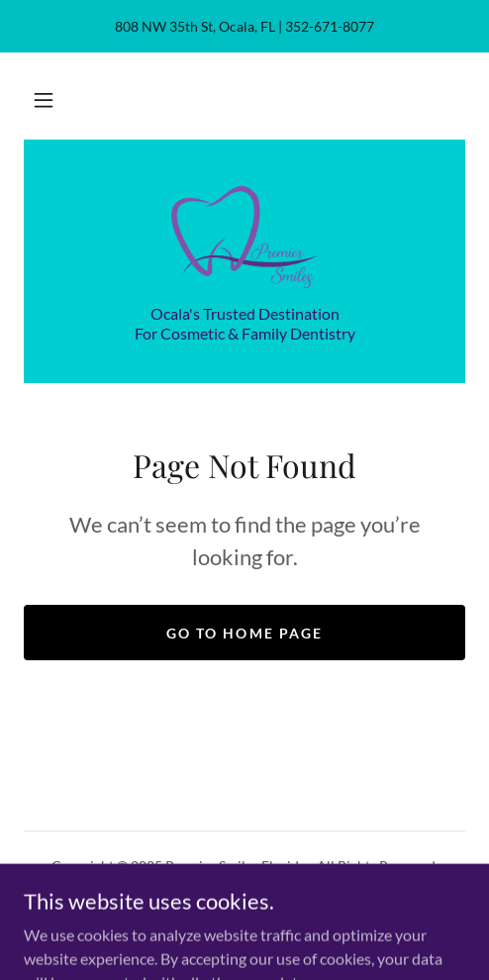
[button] (44, 100)
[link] (245, 234)
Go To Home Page (244, 633)
